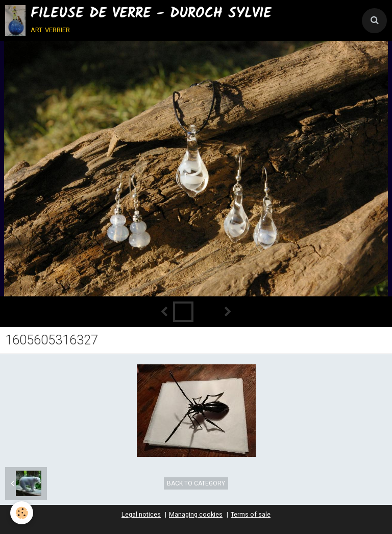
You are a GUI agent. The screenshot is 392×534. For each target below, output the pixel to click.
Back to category (196, 483)
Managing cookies (196, 514)
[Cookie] (22, 513)
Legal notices (141, 514)
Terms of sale (251, 514)
